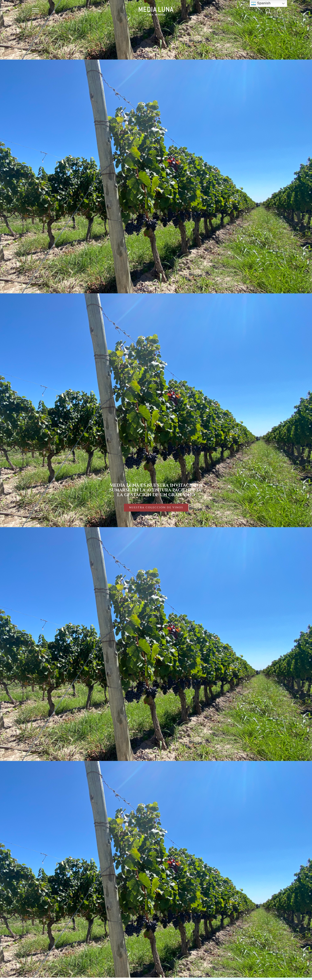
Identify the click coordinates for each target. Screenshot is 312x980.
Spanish (261, 3)
